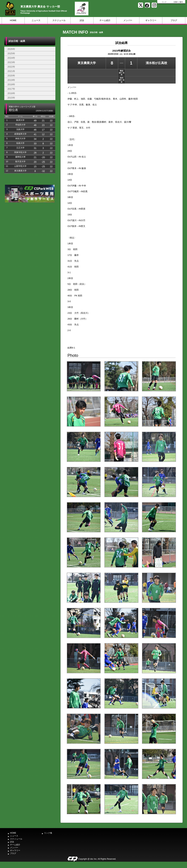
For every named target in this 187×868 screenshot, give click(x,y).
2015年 (11, 98)
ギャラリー (151, 20)
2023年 (11, 62)
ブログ (174, 20)
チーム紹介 (105, 20)
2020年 (11, 76)
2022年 (11, 67)
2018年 (11, 84)
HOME (13, 20)
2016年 (11, 93)
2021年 (11, 71)
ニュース (36, 20)
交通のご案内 (178, 2)
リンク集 (48, 833)
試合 (82, 20)
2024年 (11, 58)
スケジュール (59, 20)
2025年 (11, 53)
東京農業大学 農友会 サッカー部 (40, 7)
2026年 (11, 49)
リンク (164, 2)
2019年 (11, 80)
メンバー (128, 20)
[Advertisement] (30, 229)
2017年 (11, 89)
